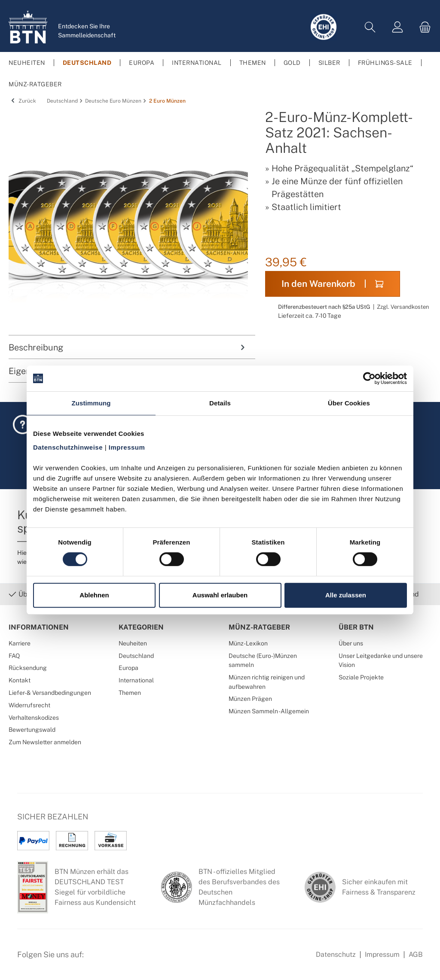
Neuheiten (133, 643)
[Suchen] (370, 27)
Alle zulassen (346, 595)
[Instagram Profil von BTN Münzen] (119, 959)
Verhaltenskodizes (34, 717)
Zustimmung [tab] (91, 403)
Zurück (22, 101)
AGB (416, 954)
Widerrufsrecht (29, 705)
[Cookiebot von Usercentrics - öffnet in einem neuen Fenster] (369, 378)
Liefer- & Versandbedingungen (50, 692)
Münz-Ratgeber (259, 627)
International (136, 680)
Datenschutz (336, 954)
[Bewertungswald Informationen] (140, 959)
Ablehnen (94, 595)
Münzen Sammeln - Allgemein (269, 711)
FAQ (14, 656)
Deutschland (136, 656)
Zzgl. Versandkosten (403, 307)
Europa (128, 668)
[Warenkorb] (422, 27)
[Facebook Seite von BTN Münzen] (98, 959)
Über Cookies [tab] (349, 403)
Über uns (351, 643)
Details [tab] (220, 403)
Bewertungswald (32, 729)
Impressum (382, 954)
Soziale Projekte (361, 677)
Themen (130, 692)
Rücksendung (28, 668)
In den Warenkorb (332, 284)
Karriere (20, 643)
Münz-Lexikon (248, 643)
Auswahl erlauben (220, 595)
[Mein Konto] (397, 27)
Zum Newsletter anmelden (45, 742)
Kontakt (20, 680)
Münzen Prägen (250, 698)
